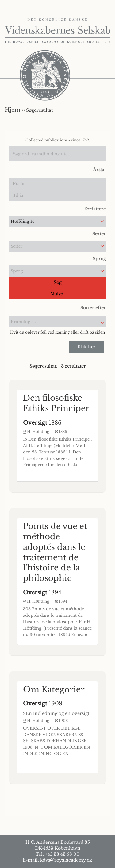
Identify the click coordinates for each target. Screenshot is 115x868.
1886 (42, 423)
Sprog (99, 259)
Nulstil (58, 294)
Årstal (99, 170)
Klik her (87, 347)
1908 (43, 704)
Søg (58, 282)
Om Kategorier (54, 689)
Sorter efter (93, 308)
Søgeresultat (39, 110)
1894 (42, 592)
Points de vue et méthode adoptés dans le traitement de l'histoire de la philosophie (55, 552)
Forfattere (95, 209)
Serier (99, 234)
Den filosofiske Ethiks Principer (56, 403)
